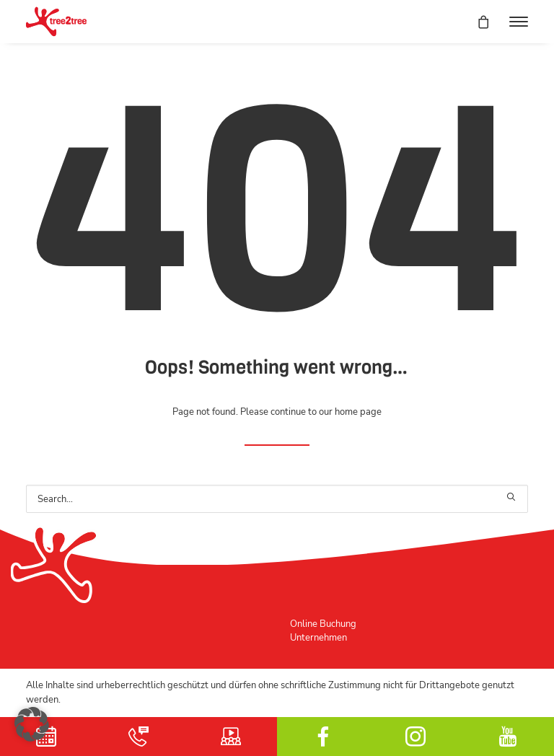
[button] (519, 22)
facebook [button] (323, 737)
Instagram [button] (415, 737)
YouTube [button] (508, 737)
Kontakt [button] (138, 737)
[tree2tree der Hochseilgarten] (56, 22)
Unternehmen (318, 637)
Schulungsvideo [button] (231, 737)
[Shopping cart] (477, 22)
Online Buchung (323, 624)
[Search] (277, 499)
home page (358, 412)
